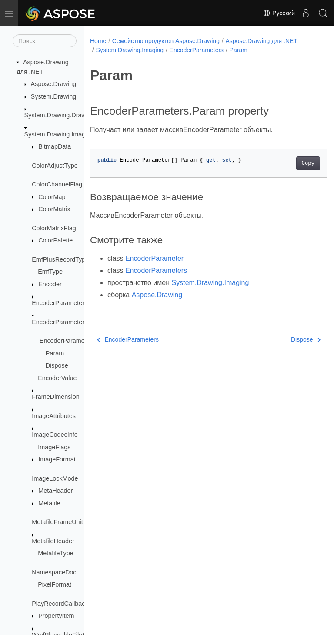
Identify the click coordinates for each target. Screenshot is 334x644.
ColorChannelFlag (57, 184)
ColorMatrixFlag (54, 228)
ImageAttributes (54, 416)
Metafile (49, 503)
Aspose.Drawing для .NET (261, 41)
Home (98, 41)
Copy (291, 163)
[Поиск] (45, 41)
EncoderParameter (58, 303)
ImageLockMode (55, 478)
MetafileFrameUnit (57, 522)
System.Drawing (54, 96)
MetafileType (56, 553)
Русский (279, 13)
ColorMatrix (54, 209)
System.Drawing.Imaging (59, 134)
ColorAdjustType (55, 166)
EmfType (50, 272)
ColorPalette (55, 240)
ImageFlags (54, 447)
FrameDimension (56, 397)
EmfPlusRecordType (60, 259)
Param (55, 353)
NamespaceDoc (54, 572)
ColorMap (52, 197)
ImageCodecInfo (55, 435)
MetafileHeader (53, 541)
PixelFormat (55, 584)
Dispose (57, 365)
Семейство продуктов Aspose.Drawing (166, 41)
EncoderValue (57, 378)
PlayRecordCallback (60, 604)
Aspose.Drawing (54, 84)
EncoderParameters (60, 322)
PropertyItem (56, 616)
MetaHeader (55, 491)
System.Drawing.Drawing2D (63, 115)
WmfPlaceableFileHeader (67, 635)
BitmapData (55, 146)
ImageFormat (57, 459)
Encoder (50, 284)
